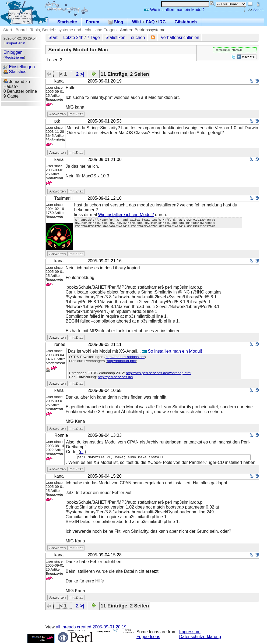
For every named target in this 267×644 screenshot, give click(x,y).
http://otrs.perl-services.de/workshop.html (158, 373)
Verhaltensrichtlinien (180, 37)
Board (21, 30)
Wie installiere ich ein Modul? (126, 215)
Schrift (256, 10)
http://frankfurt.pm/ (121, 361)
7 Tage (93, 37)
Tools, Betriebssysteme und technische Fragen (73, 30)
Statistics (15, 72)
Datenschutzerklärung (200, 637)
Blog (116, 22)
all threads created (91, 628)
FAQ (150, 22)
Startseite (67, 22)
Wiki (137, 22)
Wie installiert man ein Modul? (174, 10)
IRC (162, 22)
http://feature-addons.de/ (125, 357)
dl (82, 452)
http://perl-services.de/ (115, 377)
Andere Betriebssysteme (143, 30)
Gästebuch (186, 22)
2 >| (80, 74)
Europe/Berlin (14, 43)
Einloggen (13, 52)
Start (8, 30)
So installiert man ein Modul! (172, 351)
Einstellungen (19, 67)
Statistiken (115, 37)
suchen (138, 37)
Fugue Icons (148, 637)
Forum (93, 22)
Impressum (190, 633)
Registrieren (14, 57)
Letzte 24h (73, 37)
